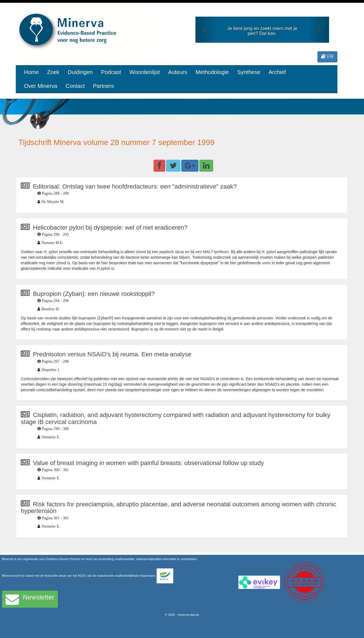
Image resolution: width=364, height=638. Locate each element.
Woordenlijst (145, 72)
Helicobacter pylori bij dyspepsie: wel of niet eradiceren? (110, 228)
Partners (103, 86)
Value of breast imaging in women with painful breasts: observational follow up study (148, 463)
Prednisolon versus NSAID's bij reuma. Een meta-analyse (112, 354)
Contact (75, 86)
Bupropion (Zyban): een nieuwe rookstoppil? (94, 294)
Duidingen (80, 72)
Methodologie (212, 72)
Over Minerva (41, 86)
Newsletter (30, 599)
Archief (277, 72)
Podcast (111, 72)
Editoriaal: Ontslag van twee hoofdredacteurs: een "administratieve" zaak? (135, 186)
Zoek (53, 72)
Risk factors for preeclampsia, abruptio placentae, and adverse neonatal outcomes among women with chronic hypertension (178, 508)
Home (31, 72)
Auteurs (178, 72)
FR (327, 57)
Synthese (249, 72)
